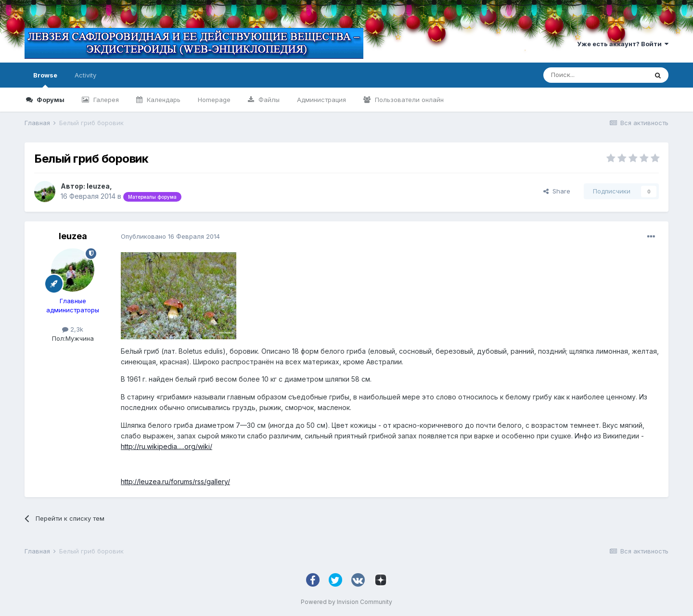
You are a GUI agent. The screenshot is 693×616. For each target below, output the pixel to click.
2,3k (73, 329)
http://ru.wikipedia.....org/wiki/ (167, 446)
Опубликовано (170, 236)
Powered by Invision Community (346, 602)
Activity (85, 75)
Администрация (321, 100)
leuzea (98, 186)
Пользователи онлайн (408, 100)
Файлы (268, 100)
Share (557, 191)
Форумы (50, 100)
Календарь (163, 100)
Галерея (105, 100)
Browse (45, 79)
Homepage (214, 100)
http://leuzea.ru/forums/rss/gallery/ (175, 481)
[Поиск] (595, 75)
